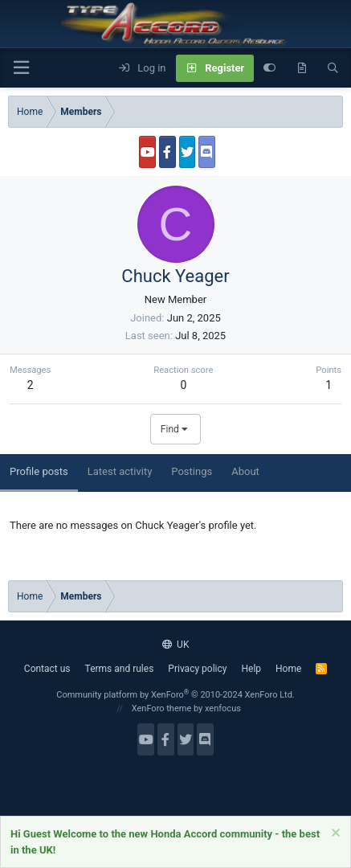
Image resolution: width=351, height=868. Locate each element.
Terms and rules (120, 669)
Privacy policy (197, 669)
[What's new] (302, 68)
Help (251, 669)
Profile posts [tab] (39, 471)
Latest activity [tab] (120, 471)
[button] (21, 68)
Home (288, 669)
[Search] (333, 68)
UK (176, 645)
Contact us (47, 669)
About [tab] (245, 471)
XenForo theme (162, 708)
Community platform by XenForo (175, 695)
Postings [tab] (192, 471)
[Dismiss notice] (334, 835)
